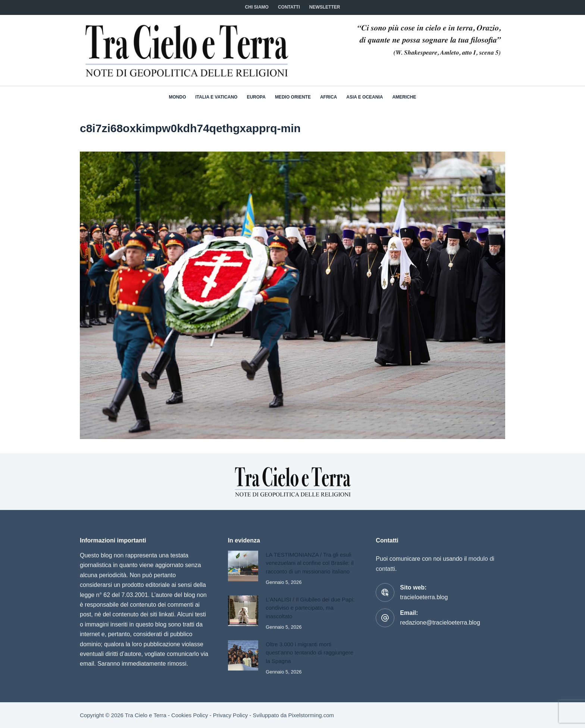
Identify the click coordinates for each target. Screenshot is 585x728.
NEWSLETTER (325, 7)
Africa (329, 97)
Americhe (404, 97)
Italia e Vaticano (217, 97)
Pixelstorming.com (311, 715)
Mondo (178, 97)
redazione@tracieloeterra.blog (440, 623)
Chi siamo (257, 7)
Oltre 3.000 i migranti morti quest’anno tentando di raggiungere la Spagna (310, 653)
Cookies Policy (190, 715)
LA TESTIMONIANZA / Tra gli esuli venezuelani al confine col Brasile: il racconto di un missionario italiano (310, 563)
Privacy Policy (230, 715)
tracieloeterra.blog (424, 597)
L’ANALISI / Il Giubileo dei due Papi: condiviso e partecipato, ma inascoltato (310, 608)
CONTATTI (289, 7)
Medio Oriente (293, 97)
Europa (256, 97)
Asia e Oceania (365, 97)
